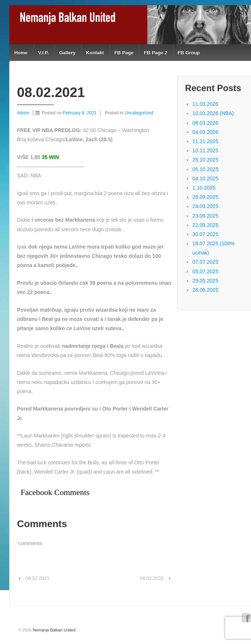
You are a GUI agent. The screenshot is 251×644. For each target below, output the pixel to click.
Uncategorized (139, 113)
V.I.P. (43, 53)
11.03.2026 (205, 104)
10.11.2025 (205, 150)
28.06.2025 (205, 290)
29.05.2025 (205, 281)
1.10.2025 (204, 188)
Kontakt (95, 53)
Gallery (67, 53)
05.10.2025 (205, 169)
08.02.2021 (37, 578)
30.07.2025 (205, 234)
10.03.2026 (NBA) (213, 113)
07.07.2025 (205, 262)
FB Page (124, 53)
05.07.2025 (205, 271)
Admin (23, 113)
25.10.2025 (205, 160)
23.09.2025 (205, 216)
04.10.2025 (205, 179)
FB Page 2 (156, 53)
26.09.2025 (205, 197)
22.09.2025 (205, 225)
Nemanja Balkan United (54, 630)
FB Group (189, 53)
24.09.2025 (205, 206)
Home (21, 53)
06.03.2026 (205, 123)
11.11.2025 (205, 141)
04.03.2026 (205, 132)
